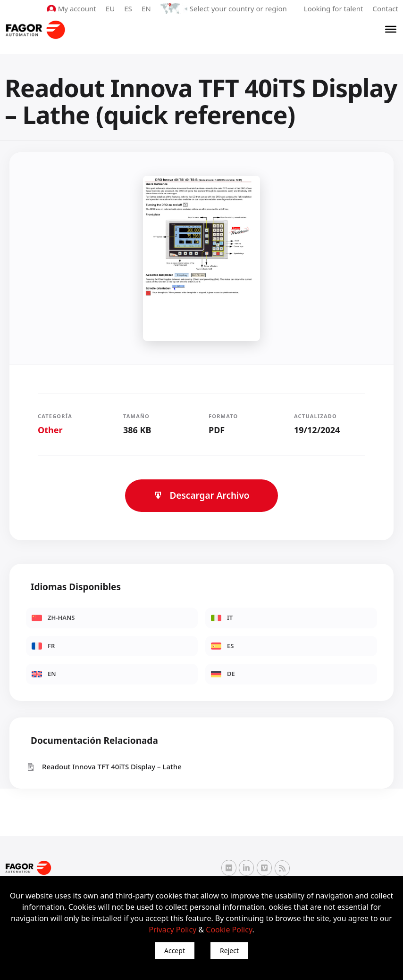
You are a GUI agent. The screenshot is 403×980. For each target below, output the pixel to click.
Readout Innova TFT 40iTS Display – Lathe (104, 767)
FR (43, 645)
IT (222, 618)
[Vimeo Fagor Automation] (264, 868)
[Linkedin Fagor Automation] (246, 868)
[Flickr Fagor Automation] (229, 868)
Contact (386, 8)
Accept (175, 951)
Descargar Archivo (201, 495)
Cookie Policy (229, 930)
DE (223, 674)
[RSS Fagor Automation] (282, 868)
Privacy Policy (172, 930)
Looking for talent (333, 8)
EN (147, 8)
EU (111, 8)
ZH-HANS (53, 618)
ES (129, 8)
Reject (229, 951)
